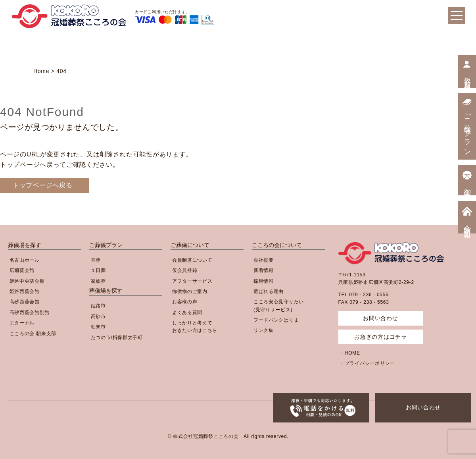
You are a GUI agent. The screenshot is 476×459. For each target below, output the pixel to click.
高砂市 (98, 316)
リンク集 (264, 330)
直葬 (96, 260)
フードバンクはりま (276, 320)
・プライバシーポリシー (367, 363)
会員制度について (192, 260)
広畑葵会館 (22, 270)
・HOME (350, 353)
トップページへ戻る (42, 185)
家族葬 (98, 281)
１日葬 (98, 270)
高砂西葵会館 (25, 302)
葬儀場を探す (25, 245)
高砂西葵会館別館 (30, 312)
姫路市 (98, 306)
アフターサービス (192, 281)
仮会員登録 (185, 270)
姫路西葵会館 (25, 291)
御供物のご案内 (190, 291)
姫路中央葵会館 (27, 281)
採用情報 (264, 281)
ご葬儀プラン (106, 245)
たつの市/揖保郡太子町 (117, 337)
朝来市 (98, 327)
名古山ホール (25, 260)
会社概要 (264, 260)
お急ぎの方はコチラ (380, 337)
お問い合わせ (423, 407)
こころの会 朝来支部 (33, 334)
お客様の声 (185, 302)
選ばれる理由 (269, 291)
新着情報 (264, 270)
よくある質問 (187, 312)
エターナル (22, 323)
